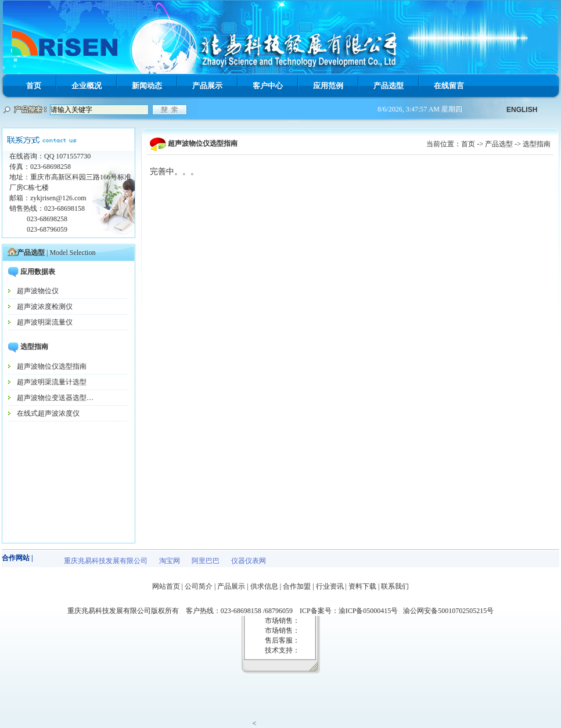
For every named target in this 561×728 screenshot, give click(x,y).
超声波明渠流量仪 (45, 322)
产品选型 (389, 86)
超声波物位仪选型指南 (52, 366)
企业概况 (87, 86)
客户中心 (268, 86)
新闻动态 (147, 86)
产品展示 (207, 86)
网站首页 (166, 586)
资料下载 (362, 586)
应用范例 (328, 86)
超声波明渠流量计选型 (52, 382)
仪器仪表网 (249, 561)
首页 (34, 86)
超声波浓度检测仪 (45, 307)
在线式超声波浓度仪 (48, 413)
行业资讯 (330, 586)
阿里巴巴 (206, 561)
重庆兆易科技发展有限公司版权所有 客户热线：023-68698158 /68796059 (184, 611)
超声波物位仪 (38, 291)
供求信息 (264, 586)
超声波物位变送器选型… (55, 398)
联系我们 (395, 586)
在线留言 (449, 86)
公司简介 (199, 586)
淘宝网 (170, 561)
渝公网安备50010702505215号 (448, 611)
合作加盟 (297, 586)
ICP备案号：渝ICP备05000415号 (351, 611)
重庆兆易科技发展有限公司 (106, 561)
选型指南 (537, 144)
